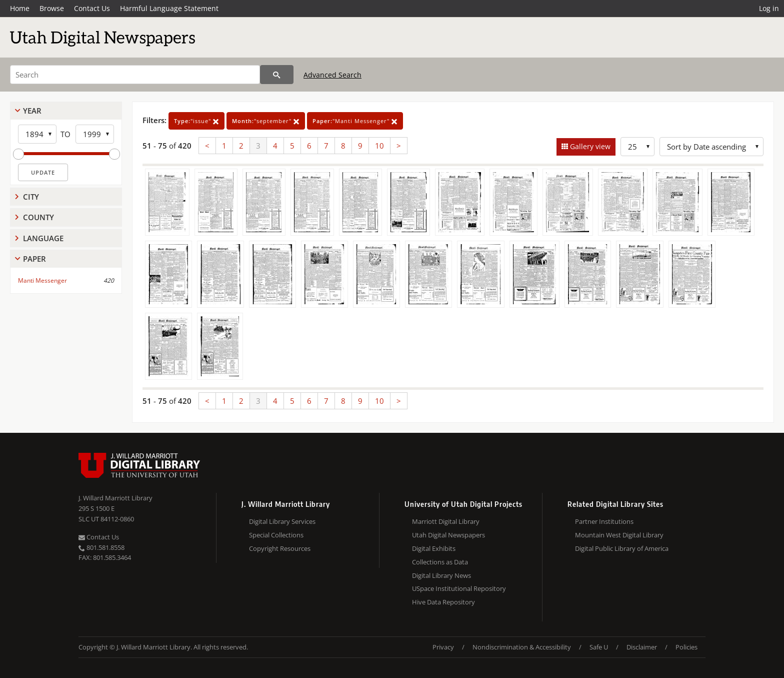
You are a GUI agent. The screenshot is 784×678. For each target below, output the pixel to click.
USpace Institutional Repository (459, 588)
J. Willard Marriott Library (115, 498)
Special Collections (276, 535)
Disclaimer (642, 647)
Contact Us (92, 8)
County (38, 217)
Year (32, 111)
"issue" (196, 121)
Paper (34, 259)
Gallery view (589, 146)
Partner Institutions (604, 521)
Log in (769, 8)
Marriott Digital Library (446, 521)
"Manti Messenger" (355, 121)
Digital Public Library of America (622, 548)
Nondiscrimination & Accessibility (522, 647)
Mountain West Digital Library (619, 535)
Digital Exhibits (434, 548)
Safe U (599, 647)
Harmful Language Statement (169, 8)
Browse (52, 8)
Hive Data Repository (443, 602)
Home (20, 8)
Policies (686, 647)
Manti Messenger (42, 280)
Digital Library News (441, 575)
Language (43, 238)
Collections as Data (440, 562)
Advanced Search (332, 75)
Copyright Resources (280, 548)
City (31, 197)
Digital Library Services (282, 521)
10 (379, 146)
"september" (266, 121)
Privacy (443, 647)
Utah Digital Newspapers (448, 535)
